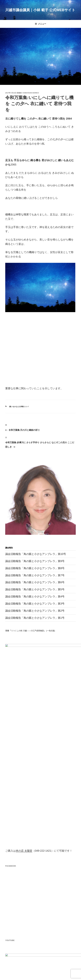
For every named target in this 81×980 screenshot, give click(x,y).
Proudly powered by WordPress (19, 973)
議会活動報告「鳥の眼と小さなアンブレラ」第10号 (36, 554)
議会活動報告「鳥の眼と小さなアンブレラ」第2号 (35, 611)
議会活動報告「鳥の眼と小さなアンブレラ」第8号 (35, 568)
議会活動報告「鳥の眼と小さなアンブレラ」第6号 (35, 582)
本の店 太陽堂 (24, 761)
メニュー (40, 24)
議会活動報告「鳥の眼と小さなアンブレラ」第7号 (35, 575)
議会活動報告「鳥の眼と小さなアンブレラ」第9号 (35, 561)
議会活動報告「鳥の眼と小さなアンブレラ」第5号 (35, 589)
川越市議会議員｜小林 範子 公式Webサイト (40, 10)
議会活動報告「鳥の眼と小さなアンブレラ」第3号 (35, 604)
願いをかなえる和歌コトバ (19, 407)
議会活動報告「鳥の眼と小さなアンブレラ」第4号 (35, 597)
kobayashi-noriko (31, 93)
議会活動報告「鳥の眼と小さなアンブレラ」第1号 (35, 618)
